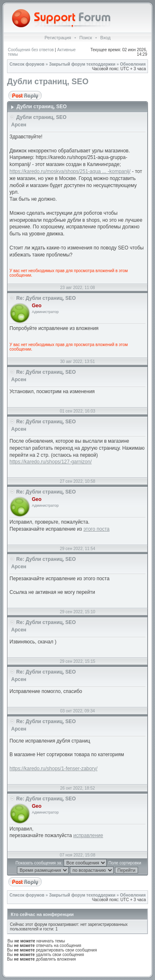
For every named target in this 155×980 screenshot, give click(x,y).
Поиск (86, 38)
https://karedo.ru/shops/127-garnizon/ (51, 462)
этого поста (97, 529)
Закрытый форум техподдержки (82, 64)
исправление (88, 835)
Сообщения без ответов (31, 50)
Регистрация (58, 38)
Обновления (133, 64)
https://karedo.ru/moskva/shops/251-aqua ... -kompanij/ (70, 171)
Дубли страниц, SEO (48, 81)
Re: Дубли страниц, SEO (46, 298)
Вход (105, 38)
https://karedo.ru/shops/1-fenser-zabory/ (54, 769)
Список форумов (27, 64)
